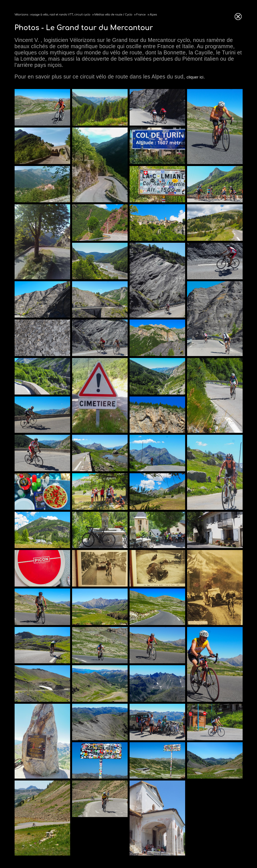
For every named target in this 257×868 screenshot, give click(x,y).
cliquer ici (195, 77)
